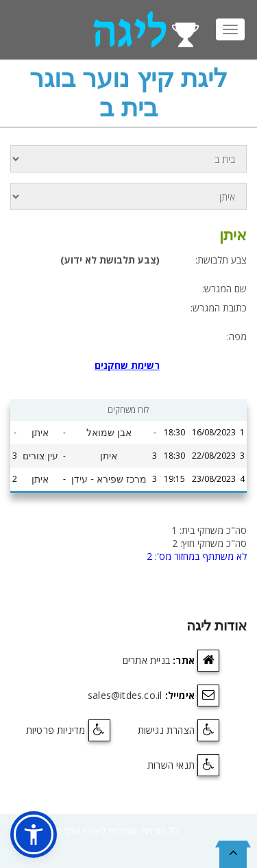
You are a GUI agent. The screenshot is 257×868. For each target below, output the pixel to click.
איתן (40, 433)
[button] (34, 834)
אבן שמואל (109, 433)
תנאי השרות (171, 765)
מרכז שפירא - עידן (109, 479)
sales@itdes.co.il (125, 695)
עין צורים (40, 456)
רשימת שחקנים (127, 365)
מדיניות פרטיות (56, 730)
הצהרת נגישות (166, 730)
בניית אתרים (146, 660)
